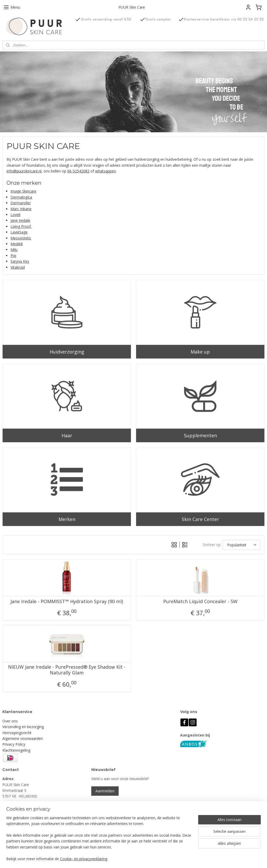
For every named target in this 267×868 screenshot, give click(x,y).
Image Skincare (23, 191)
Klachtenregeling (16, 750)
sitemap (152, 858)
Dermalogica (21, 197)
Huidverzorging (67, 352)
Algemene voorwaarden (23, 738)
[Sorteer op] (242, 545)
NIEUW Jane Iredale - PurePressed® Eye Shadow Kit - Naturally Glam (67, 670)
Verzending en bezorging (23, 727)
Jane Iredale (20, 220)
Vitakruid (18, 267)
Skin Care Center (200, 519)
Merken (67, 519)
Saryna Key (20, 261)
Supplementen (200, 435)
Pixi (13, 256)
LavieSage (19, 232)
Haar (67, 435)
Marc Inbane (21, 209)
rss (163, 858)
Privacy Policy (14, 744)
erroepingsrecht (18, 733)
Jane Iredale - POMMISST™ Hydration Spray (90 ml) (67, 602)
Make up (200, 352)
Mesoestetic (21, 238)
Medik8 (17, 244)
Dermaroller (21, 203)
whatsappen (105, 171)
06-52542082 (78, 171)
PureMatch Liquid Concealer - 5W (200, 602)
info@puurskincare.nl (24, 171)
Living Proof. (21, 226)
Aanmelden (105, 791)
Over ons (10, 721)
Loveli (15, 215)
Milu (14, 250)
